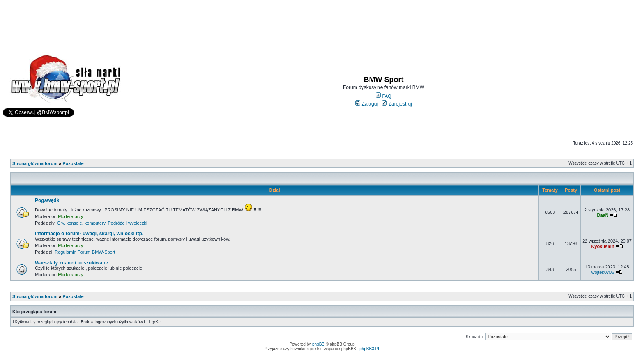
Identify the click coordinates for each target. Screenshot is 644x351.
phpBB (318, 344)
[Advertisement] (322, 23)
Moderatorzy (70, 216)
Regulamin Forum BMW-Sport (85, 252)
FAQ (383, 96)
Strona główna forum (35, 163)
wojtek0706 (603, 272)
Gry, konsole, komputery (81, 223)
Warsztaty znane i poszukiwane (71, 263)
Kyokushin (603, 246)
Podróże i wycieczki (128, 223)
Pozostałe (73, 163)
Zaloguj (367, 104)
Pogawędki (48, 200)
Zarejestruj (397, 104)
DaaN (603, 215)
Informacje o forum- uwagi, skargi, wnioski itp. (89, 234)
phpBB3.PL (370, 349)
